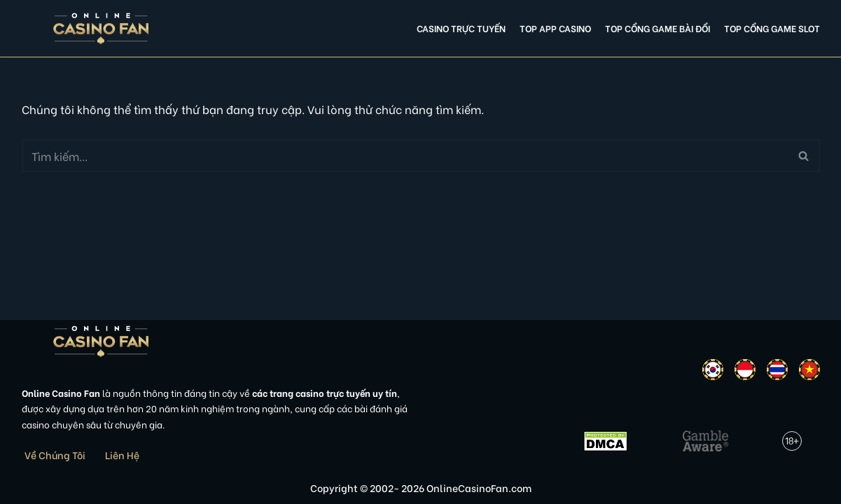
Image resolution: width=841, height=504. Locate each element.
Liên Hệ (122, 455)
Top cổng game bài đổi (658, 28)
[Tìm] (405, 156)
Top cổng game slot (772, 28)
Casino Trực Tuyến (461, 28)
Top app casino (555, 28)
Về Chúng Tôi (55, 455)
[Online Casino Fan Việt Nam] (101, 28)
